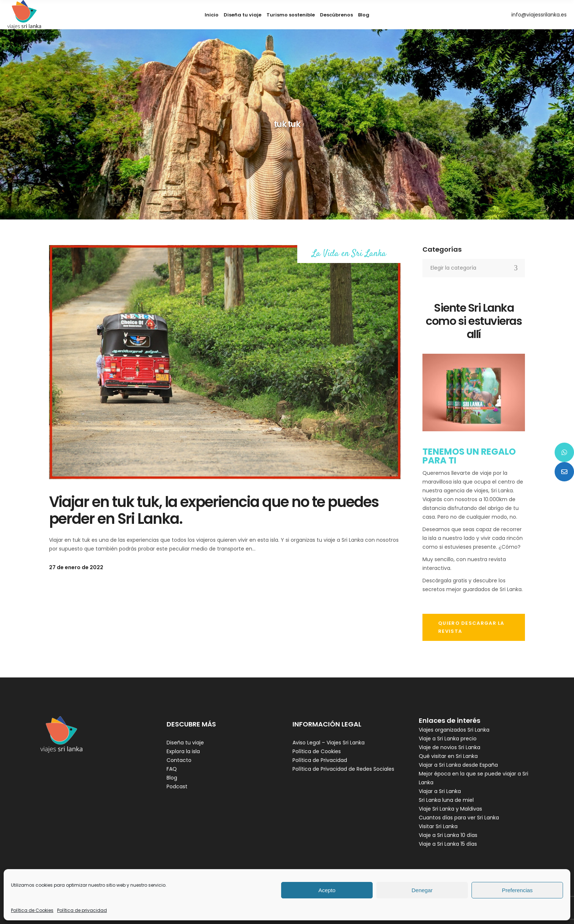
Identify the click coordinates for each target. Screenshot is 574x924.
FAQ (172, 769)
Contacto (179, 760)
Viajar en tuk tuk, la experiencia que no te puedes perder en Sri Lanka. (214, 510)
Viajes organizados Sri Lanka (454, 730)
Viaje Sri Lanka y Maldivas (450, 809)
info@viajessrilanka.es (539, 15)
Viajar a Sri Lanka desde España (458, 765)
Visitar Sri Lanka (438, 826)
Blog (172, 778)
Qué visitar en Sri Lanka (448, 756)
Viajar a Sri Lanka (440, 791)
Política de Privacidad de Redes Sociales (343, 769)
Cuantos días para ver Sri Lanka (459, 818)
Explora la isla (183, 751)
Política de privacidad (82, 910)
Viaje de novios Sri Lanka (450, 747)
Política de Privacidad (320, 760)
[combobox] (474, 268)
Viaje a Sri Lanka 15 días (448, 844)
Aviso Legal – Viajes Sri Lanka (329, 743)
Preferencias (517, 890)
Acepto (327, 890)
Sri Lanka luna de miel (446, 800)
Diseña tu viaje (185, 743)
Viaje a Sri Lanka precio (448, 739)
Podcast (177, 786)
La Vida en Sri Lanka (349, 254)
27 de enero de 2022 (76, 567)
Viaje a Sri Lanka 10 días (448, 835)
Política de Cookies (32, 910)
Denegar (422, 890)
